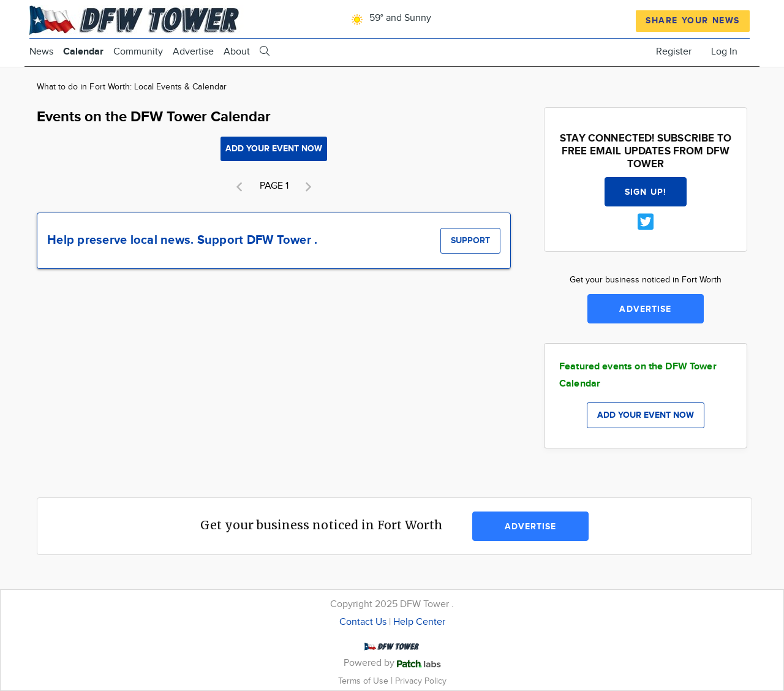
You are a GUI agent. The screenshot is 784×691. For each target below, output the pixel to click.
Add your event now (274, 149)
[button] (239, 187)
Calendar (83, 52)
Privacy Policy (421, 681)
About (237, 52)
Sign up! (646, 192)
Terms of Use (364, 681)
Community (138, 52)
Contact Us (363, 622)
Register (674, 52)
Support (470, 240)
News (41, 52)
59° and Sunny (389, 18)
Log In (724, 52)
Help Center (419, 622)
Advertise (193, 52)
